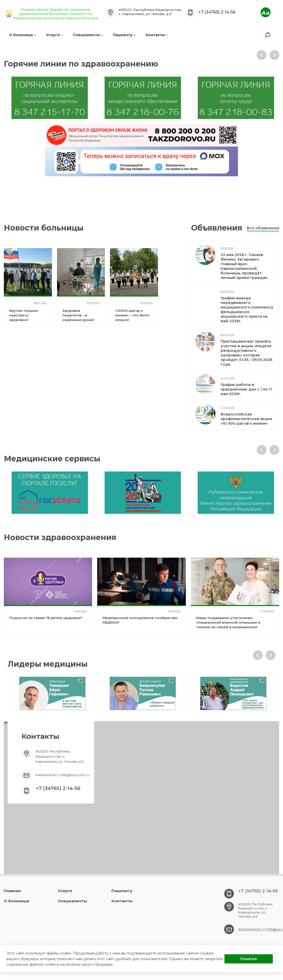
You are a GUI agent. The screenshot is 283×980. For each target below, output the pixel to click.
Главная (12, 891)
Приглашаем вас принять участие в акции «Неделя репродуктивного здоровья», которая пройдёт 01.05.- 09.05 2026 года (246, 353)
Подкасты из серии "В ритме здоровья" (46, 618)
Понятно (249, 959)
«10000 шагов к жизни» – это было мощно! (132, 315)
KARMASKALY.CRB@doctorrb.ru (62, 775)
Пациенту (124, 35)
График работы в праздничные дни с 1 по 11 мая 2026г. (246, 389)
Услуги (54, 35)
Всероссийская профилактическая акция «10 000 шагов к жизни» (246, 419)
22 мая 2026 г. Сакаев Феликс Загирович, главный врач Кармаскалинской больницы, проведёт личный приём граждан (244, 266)
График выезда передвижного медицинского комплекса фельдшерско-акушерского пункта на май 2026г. (247, 310)
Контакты (157, 35)
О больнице (22, 35)
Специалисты (88, 35)
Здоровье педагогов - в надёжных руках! (78, 315)
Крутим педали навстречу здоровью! (23, 315)
